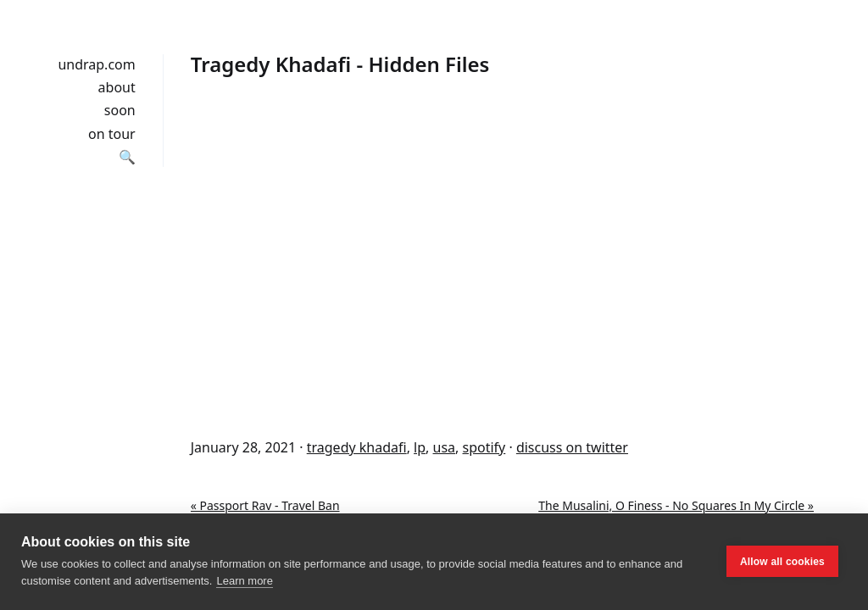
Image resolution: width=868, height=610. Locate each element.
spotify (484, 447)
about (117, 87)
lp (420, 447)
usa (445, 447)
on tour (112, 134)
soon (120, 110)
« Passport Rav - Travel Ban (265, 505)
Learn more (244, 581)
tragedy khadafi (357, 447)
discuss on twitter (572, 447)
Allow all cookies (782, 562)
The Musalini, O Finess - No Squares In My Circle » (676, 505)
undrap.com (96, 64)
